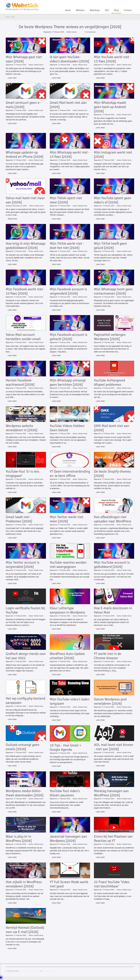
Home (68, 10)
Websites (80, 10)
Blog (116, 10)
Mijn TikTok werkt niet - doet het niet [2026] (67, 246)
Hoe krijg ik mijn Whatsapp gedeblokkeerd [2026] (25, 246)
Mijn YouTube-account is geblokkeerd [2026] (112, 565)
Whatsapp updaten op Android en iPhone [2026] (25, 154)
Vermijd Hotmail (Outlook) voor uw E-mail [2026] (25, 930)
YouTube (124, 3)
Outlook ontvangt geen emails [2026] (23, 747)
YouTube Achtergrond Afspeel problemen (109, 382)
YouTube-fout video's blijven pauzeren (65, 793)
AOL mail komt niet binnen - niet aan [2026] (114, 747)
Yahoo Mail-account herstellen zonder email (23, 337)
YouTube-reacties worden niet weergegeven (68, 565)
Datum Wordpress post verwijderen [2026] (110, 701)
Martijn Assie (39, 65)
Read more (12, 219)
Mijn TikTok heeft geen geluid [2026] (110, 246)
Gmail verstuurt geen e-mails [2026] (23, 105)
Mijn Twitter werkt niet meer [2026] (67, 519)
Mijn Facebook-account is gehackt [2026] (68, 337)
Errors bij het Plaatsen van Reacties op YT (113, 839)
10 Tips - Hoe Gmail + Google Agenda (65, 747)
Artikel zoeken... (72, 32)
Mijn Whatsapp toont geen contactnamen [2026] (113, 291)
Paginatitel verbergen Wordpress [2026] (110, 337)
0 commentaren (90, 32)
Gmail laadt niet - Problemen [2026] (19, 519)
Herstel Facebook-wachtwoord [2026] (20, 382)
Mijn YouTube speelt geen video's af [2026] (113, 200)
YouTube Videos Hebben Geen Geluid (67, 428)
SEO (107, 10)
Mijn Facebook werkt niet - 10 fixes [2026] (25, 291)
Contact (128, 10)
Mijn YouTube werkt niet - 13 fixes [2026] (113, 59)
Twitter (128, 3)
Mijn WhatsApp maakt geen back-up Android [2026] (110, 107)
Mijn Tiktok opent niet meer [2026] (66, 200)
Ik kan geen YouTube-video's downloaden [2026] (69, 59)
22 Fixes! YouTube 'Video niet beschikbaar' (112, 884)
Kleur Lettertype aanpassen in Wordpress (67, 610)
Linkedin (133, 3)
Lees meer (12, 78)
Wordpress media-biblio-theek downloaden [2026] (25, 793)
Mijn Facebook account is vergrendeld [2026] (68, 291)
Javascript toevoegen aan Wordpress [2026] (68, 839)
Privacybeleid (35, 971)
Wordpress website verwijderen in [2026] (22, 428)
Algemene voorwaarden (51, 971)
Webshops (95, 10)
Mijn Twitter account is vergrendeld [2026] (23, 565)
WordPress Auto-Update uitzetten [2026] (67, 656)
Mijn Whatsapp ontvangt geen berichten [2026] (68, 382)
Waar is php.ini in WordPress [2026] (19, 839)
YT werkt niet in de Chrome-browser (108, 656)
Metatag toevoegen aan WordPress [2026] (111, 793)
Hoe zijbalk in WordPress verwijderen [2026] (24, 884)
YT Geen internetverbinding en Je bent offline (70, 474)
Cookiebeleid (25, 971)
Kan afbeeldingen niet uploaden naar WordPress (113, 519)
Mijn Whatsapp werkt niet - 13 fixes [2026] (70, 154)
